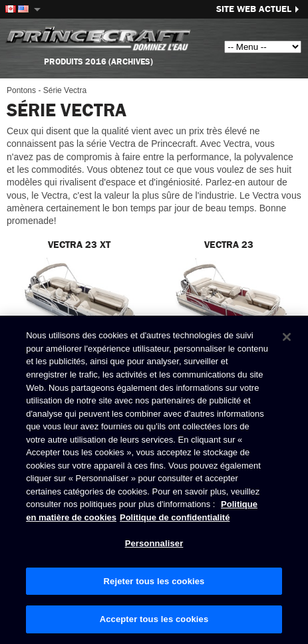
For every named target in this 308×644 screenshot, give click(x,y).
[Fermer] (287, 338)
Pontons (21, 90)
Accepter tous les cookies (154, 620)
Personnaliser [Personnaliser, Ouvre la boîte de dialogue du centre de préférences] (154, 544)
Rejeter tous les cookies (154, 581)
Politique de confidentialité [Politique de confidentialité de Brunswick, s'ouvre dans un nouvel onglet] (175, 517)
